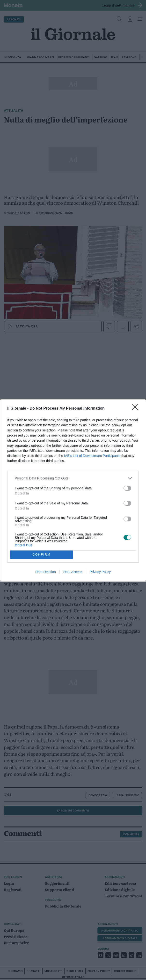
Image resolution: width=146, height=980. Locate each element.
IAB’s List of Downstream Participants (92, 456)
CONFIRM (41, 555)
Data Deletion (46, 572)
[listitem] (73, 478)
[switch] (127, 488)
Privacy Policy (100, 572)
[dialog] (73, 490)
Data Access (73, 572)
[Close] (137, 409)
